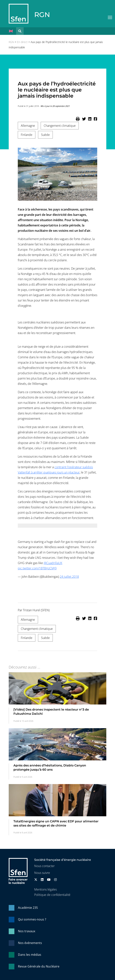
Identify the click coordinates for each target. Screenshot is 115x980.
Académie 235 (28, 908)
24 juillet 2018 (69, 577)
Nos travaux (27, 931)
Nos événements (30, 943)
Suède (45, 135)
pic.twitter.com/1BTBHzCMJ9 (37, 568)
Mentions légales (45, 889)
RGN (42, 15)
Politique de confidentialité (52, 895)
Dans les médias (30, 955)
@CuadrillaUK (53, 563)
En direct (22, 42)
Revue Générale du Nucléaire (39, 966)
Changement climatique (60, 126)
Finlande (27, 135)
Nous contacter (44, 866)
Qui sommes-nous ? (32, 919)
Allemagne (28, 126)
